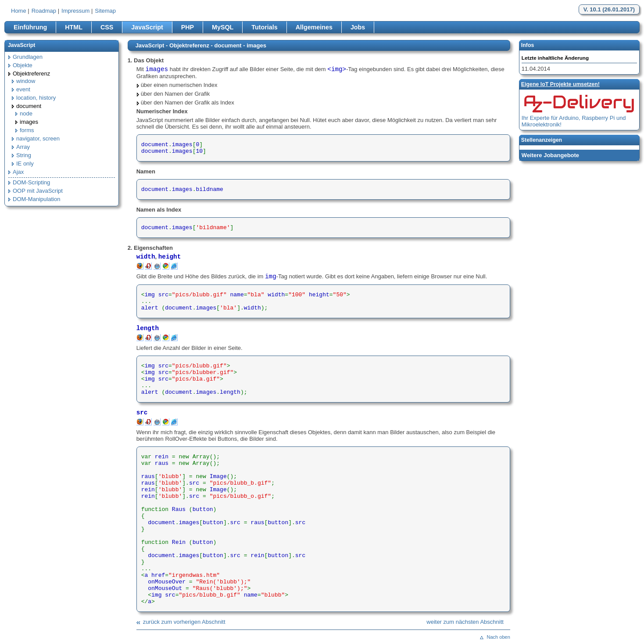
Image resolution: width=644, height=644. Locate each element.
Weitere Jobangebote (550, 155)
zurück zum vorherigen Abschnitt (184, 622)
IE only (25, 164)
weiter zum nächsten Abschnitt (465, 622)
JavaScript (147, 27)
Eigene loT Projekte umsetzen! (560, 84)
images (29, 122)
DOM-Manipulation (36, 199)
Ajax (18, 172)
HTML (74, 27)
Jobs (358, 27)
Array (23, 147)
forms (27, 130)
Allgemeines (314, 27)
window (26, 81)
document (29, 106)
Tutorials (264, 27)
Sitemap (105, 11)
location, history (36, 98)
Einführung (30, 27)
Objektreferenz (31, 74)
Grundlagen (28, 57)
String (24, 155)
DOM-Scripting (31, 182)
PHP (188, 27)
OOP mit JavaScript (38, 191)
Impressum (75, 11)
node (26, 113)
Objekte (23, 65)
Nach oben (498, 637)
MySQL (223, 27)
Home (19, 11)
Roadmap (44, 11)
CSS (107, 27)
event (23, 89)
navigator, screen (38, 139)
